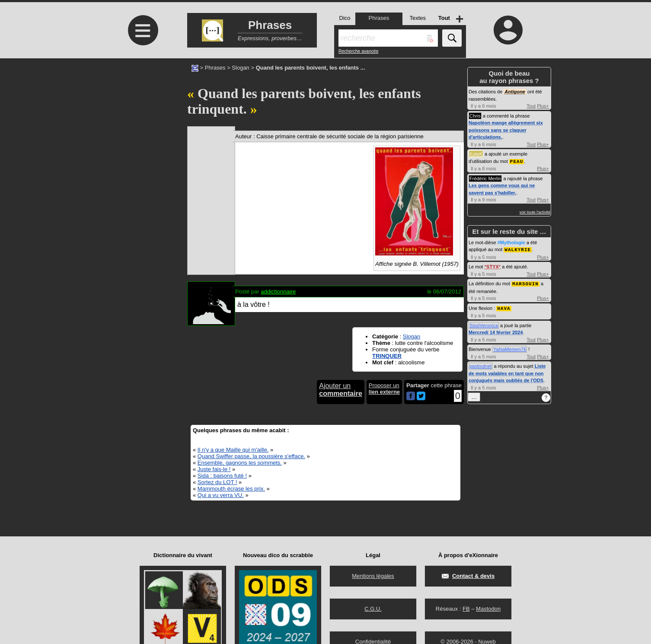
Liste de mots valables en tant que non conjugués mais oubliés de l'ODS (507, 371)
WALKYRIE (518, 249)
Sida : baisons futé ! (222, 476)
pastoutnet (480, 364)
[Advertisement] (142, 131)
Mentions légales (373, 576)
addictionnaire (278, 292)
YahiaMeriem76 (510, 348)
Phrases (215, 68)
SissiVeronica (484, 324)
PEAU (517, 161)
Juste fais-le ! (214, 469)
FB (466, 609)
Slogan (240, 68)
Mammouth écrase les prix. (231, 489)
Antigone (515, 92)
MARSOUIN (525, 282)
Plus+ (543, 106)
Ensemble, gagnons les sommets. (240, 463)
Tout (531, 106)
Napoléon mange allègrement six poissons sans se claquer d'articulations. (506, 130)
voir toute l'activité (535, 212)
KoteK (476, 154)
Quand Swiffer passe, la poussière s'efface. (251, 456)
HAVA (504, 307)
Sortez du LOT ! (217, 482)
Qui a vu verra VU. (221, 495)
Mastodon (488, 609)
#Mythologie (511, 242)
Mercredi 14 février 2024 (496, 331)
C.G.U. (373, 609)
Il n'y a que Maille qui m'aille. (233, 450)
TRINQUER (387, 356)
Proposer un (384, 389)
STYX (493, 266)
